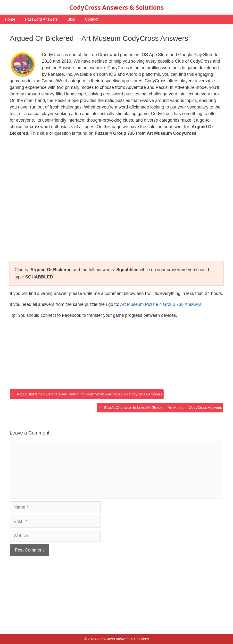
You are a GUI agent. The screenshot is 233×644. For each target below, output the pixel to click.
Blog (71, 19)
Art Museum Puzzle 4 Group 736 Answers (161, 304)
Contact (92, 19)
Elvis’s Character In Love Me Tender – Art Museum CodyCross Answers (163, 407)
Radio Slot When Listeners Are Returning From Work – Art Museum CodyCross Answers (89, 394)
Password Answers (41, 19)
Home (10, 19)
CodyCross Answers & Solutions (116, 7)
